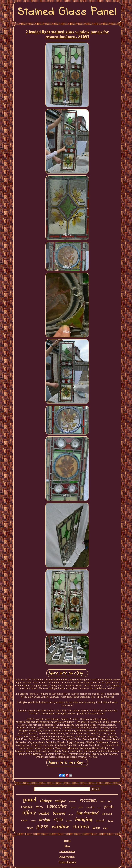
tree (99, 808)
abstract (107, 814)
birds (111, 821)
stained (81, 826)
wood (73, 807)
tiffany (29, 812)
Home (67, 841)
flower (69, 821)
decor (71, 815)
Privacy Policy (67, 857)
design (45, 820)
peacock (100, 821)
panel (30, 800)
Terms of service (67, 862)
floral (39, 807)
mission (90, 807)
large (33, 821)
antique (60, 801)
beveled (59, 813)
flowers (73, 801)
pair (81, 807)
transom (27, 807)
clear (24, 820)
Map (67, 846)
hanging (84, 819)
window (60, 826)
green (96, 828)
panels (109, 806)
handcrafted (87, 813)
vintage (46, 800)
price (30, 828)
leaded (44, 813)
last (110, 801)
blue (106, 828)
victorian (88, 800)
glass (42, 826)
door (102, 801)
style (58, 819)
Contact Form (67, 851)
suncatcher (57, 806)
